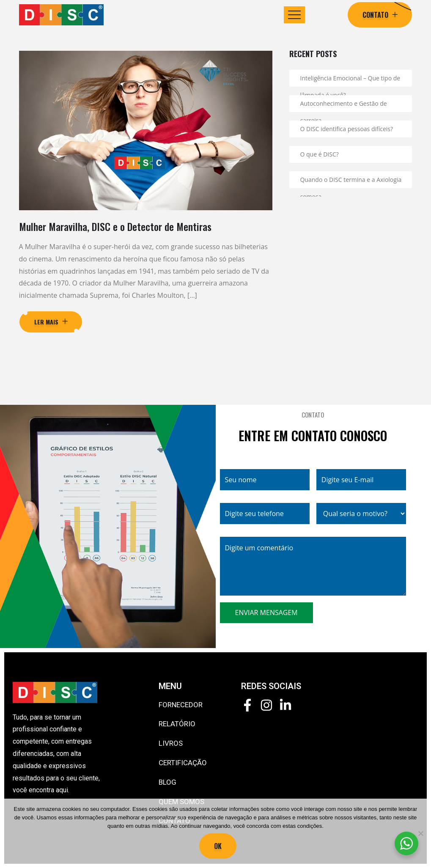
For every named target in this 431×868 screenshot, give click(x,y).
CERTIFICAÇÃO (183, 763)
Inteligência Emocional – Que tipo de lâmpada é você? (350, 80)
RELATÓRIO (177, 724)
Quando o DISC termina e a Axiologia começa (351, 182)
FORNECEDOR (181, 705)
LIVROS (171, 743)
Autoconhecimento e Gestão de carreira (343, 106)
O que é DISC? (319, 154)
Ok (218, 846)
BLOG (167, 782)
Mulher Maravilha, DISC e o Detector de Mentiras (115, 226)
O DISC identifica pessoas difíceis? (346, 129)
